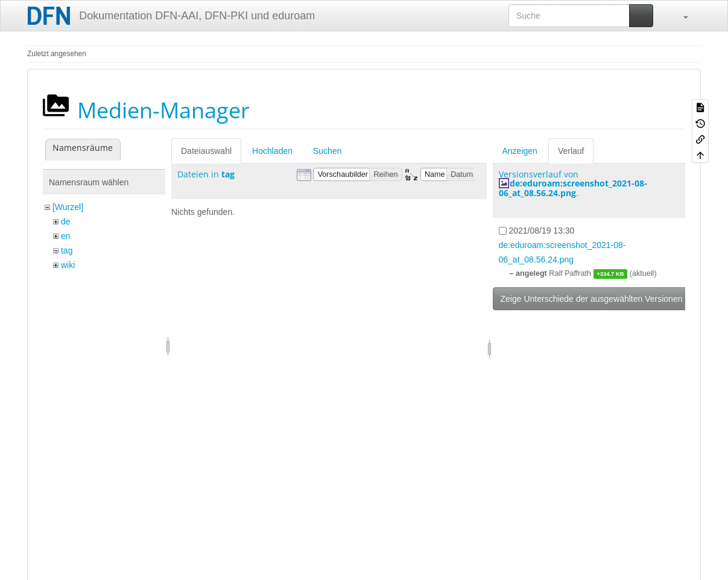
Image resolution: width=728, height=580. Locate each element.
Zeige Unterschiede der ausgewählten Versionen (592, 299)
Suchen (327, 151)
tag (67, 250)
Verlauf (571, 151)
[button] (680, 16)
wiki (68, 265)
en (66, 236)
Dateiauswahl (206, 151)
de (66, 221)
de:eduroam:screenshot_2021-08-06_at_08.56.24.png (573, 188)
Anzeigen (520, 151)
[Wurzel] (68, 207)
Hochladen (272, 151)
